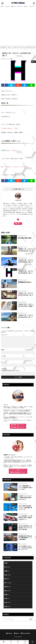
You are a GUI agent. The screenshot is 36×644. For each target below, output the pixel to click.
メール (3, 355)
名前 (3, 349)
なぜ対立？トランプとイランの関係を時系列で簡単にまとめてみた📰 (25, 497)
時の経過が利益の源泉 (25, 237)
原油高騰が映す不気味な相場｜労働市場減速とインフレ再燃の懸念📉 (25, 537)
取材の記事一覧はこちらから (18, 427)
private (8, 602)
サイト (3, 362)
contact (8, 606)
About (16, 633)
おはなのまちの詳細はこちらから (18, 469)
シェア (11, 642)
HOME (4, 47)
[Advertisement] (18, 26)
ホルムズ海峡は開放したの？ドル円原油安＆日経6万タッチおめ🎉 (25, 487)
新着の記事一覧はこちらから (18, 424)
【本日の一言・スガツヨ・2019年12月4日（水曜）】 (26, 305)
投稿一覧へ (18, 223)
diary (9, 47)
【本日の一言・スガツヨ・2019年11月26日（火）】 (26, 249)
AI (16, 544)
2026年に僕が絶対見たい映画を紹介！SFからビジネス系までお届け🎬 (25, 527)
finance (8, 6)
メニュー (18, 642)
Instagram (25, 642)
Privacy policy (25, 633)
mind (13, 6)
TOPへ (32, 642)
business (8, 590)
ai (2, 6)
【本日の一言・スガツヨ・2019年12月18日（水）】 (26, 294)
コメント (4, 334)
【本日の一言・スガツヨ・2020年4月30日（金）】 (26, 260)
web (26, 6)
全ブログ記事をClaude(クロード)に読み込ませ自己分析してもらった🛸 (25, 547)
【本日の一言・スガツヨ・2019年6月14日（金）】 (26, 271)
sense (8, 598)
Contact (9, 633)
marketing (32, 6)
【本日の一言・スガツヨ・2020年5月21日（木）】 (26, 316)
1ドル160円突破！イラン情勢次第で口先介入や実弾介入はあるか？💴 (25, 517)
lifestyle (8, 586)
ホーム (4, 642)
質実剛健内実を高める (25, 282)
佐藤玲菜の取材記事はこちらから (18, 472)
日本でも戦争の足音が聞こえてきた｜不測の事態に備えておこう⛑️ (25, 507)
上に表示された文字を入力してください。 (11, 370)
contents (20, 6)
